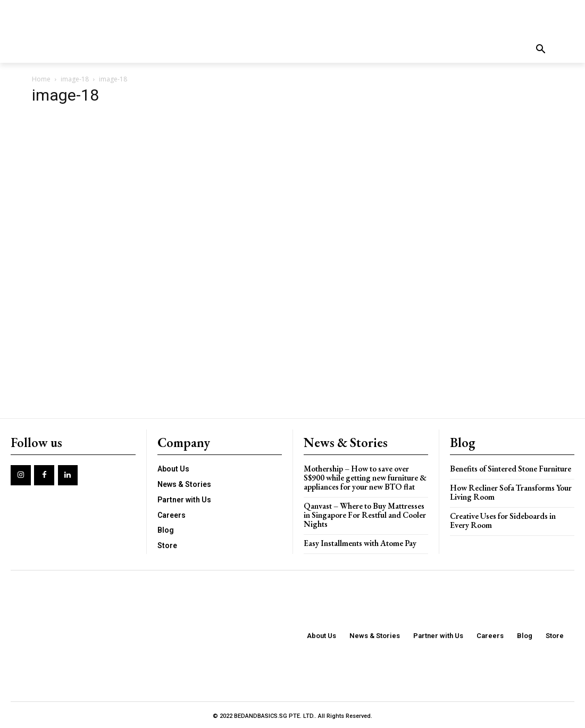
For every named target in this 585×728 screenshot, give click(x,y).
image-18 (75, 79)
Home (41, 79)
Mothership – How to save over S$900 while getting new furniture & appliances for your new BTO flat (365, 477)
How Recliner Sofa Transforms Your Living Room (511, 492)
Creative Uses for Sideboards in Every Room (503, 519)
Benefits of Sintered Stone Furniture (510, 468)
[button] (541, 50)
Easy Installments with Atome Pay (360, 541)
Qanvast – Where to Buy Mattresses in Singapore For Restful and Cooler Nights (364, 514)
